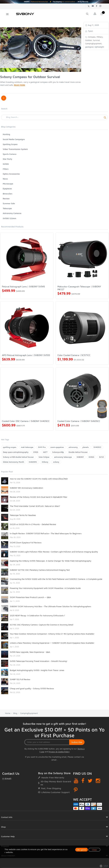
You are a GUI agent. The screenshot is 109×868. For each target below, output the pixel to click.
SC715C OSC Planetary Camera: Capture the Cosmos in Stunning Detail (42, 625)
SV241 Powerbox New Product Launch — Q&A (30, 597)
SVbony (45, 462)
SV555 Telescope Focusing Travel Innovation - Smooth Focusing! (39, 661)
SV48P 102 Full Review (20, 679)
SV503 (91, 457)
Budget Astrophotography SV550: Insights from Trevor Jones (37, 670)
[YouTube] (76, 781)
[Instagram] (98, 781)
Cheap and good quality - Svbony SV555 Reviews (32, 688)
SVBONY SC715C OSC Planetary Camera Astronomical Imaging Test (40, 570)
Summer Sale (9, 203)
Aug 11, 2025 (93, 25)
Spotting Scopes (10, 144)
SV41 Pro (42, 447)
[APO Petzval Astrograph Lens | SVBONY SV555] (27, 328)
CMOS (36, 452)
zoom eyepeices (57, 447)
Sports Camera (10, 154)
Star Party (7, 159)
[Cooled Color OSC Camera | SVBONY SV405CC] (27, 394)
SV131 (102, 457)
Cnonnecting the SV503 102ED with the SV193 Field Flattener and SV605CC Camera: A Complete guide (56, 579)
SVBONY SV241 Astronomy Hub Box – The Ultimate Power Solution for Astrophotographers (50, 606)
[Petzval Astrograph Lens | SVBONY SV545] (27, 259)
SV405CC (97, 447)
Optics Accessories (11, 174)
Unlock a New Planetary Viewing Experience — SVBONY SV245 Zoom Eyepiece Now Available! (52, 643)
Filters (6, 169)
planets (86, 447)
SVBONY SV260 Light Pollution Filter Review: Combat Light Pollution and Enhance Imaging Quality (54, 552)
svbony (56, 462)
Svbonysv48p (58, 452)
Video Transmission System (15, 149)
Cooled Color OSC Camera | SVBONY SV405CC (26, 421)
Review (6, 198)
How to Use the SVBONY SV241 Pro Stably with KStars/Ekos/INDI (39, 479)
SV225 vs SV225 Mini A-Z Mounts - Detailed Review (33, 524)
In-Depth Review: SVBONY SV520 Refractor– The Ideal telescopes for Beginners (46, 533)
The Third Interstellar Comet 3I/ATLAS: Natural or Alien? (35, 506)
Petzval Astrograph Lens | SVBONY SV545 (23, 287)
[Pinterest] (76, 790)
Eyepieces (7, 189)
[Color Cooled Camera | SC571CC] (82, 328)
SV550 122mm (9, 218)
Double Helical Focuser (78, 452)
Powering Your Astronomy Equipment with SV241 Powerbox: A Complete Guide (45, 588)
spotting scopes (10, 447)
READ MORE (19, 85)
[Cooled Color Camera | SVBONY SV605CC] (82, 394)
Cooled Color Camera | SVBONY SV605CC (79, 421)
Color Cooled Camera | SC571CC (74, 355)
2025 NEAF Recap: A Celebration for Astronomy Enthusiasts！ (38, 615)
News (5, 179)
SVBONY (80, 457)
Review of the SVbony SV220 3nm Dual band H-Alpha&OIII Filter (39, 497)
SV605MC (33, 462)
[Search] (55, 117)
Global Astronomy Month (14, 462)
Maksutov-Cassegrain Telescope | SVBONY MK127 (79, 288)
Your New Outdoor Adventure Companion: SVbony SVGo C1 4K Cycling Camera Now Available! (52, 634)
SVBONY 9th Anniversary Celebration (26, 488)
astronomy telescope (63, 457)
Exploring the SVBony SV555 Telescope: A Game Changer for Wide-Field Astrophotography (51, 561)
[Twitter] (90, 781)
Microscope (8, 184)
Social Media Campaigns (14, 139)
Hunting (6, 134)
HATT (45, 452)
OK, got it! (82, 850)
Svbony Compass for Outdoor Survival (30, 77)
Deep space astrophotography (16, 452)
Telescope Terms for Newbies (23, 515)
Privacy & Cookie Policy (59, 752)
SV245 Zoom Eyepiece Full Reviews (26, 543)
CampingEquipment (29, 713)
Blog (15, 713)
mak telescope (27, 447)
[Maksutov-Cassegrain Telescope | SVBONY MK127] (82, 259)
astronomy (73, 447)
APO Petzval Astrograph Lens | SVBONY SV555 (26, 355)
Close (94, 850)
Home (8, 713)
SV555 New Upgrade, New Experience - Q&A (30, 652)
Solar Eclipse (44, 457)
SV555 (6, 164)
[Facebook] (83, 781)
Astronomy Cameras (12, 213)
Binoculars (8, 194)
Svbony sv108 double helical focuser (18, 457)
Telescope (7, 208)
